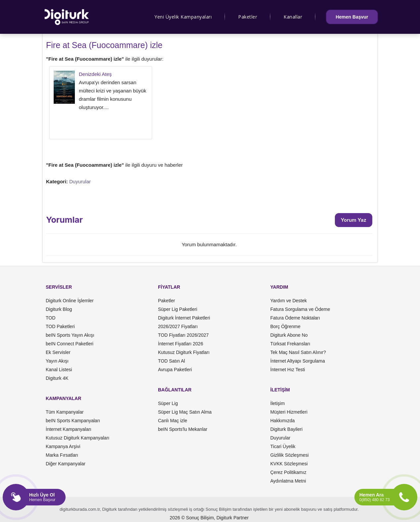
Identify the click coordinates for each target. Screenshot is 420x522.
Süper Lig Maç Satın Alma (185, 412)
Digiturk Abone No (289, 335)
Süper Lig (168, 403)
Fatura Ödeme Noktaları (295, 318)
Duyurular (80, 181)
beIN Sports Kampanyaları (73, 421)
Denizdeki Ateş (95, 74)
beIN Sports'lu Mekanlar (183, 429)
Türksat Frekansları (290, 344)
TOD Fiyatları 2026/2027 (183, 335)
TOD (51, 318)
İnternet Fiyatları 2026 (181, 344)
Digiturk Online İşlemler (70, 301)
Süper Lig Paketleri (178, 309)
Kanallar (293, 17)
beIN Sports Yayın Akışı (70, 335)
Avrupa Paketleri (175, 370)
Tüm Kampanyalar (65, 412)
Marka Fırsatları (62, 455)
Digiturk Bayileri (286, 429)
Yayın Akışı (57, 361)
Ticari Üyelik (283, 446)
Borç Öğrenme (285, 326)
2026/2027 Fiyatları (178, 326)
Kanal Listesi (59, 370)
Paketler (248, 17)
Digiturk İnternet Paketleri (184, 318)
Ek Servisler (58, 352)
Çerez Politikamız (288, 472)
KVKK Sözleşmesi (289, 464)
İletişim (278, 403)
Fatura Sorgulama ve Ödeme (300, 309)
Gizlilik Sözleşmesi (289, 455)
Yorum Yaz (354, 220)
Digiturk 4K (57, 378)
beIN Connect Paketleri (70, 344)
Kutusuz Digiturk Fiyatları (184, 352)
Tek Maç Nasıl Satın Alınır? (298, 352)
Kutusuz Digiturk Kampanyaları (78, 438)
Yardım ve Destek (289, 301)
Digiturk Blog (59, 309)
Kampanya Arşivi (63, 446)
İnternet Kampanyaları (69, 429)
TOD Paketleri (60, 326)
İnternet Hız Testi (288, 370)
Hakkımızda (283, 421)
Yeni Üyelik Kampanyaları (183, 17)
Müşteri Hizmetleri (289, 412)
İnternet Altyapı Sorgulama (298, 361)
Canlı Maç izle (173, 421)
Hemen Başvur (352, 17)
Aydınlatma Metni (288, 481)
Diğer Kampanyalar (66, 464)
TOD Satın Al (171, 361)
